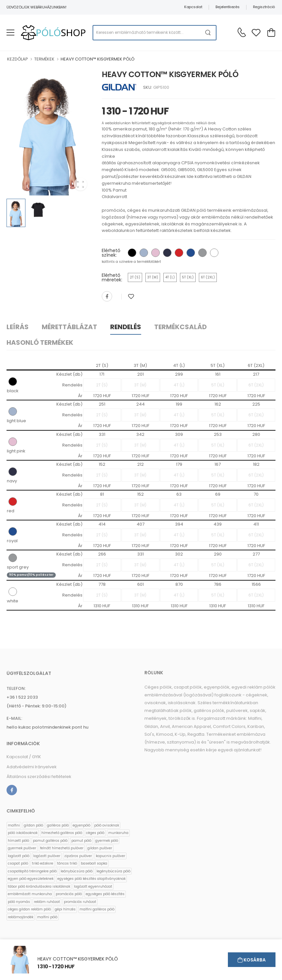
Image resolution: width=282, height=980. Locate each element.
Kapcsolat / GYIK (24, 757)
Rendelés (126, 327)
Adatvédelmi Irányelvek (32, 767)
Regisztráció (264, 7)
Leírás (18, 327)
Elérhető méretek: (112, 277)
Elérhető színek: (111, 253)
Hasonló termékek (40, 342)
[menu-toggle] (10, 33)
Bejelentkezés (227, 7)
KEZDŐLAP (18, 59)
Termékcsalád (180, 327)
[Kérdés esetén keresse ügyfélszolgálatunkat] (242, 32)
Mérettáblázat (69, 327)
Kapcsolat (193, 7)
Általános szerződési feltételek (39, 777)
